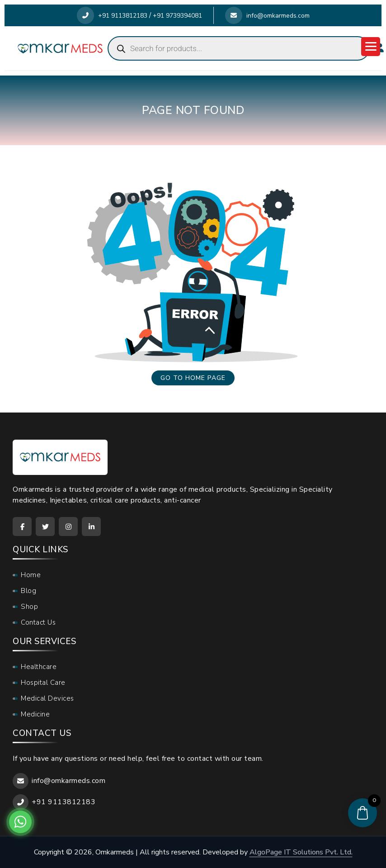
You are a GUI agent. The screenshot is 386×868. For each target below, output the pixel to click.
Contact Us (38, 622)
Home (31, 575)
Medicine (35, 714)
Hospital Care (43, 683)
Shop (29, 607)
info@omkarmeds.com (267, 16)
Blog (28, 591)
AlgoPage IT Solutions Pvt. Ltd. (301, 852)
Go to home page (193, 378)
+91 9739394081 (177, 16)
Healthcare (39, 667)
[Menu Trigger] (371, 47)
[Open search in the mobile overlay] (239, 48)
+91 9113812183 (112, 16)
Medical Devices (47, 698)
